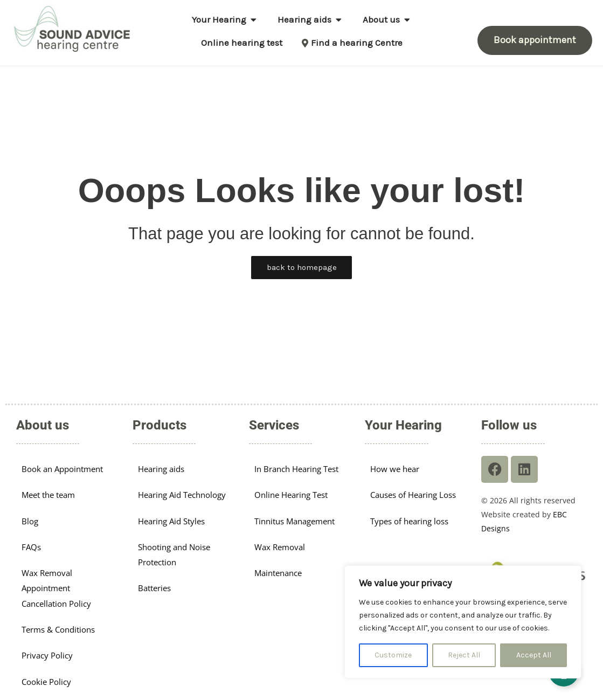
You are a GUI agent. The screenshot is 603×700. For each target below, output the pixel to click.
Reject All (464, 655)
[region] (463, 622)
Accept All (534, 655)
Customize (393, 655)
